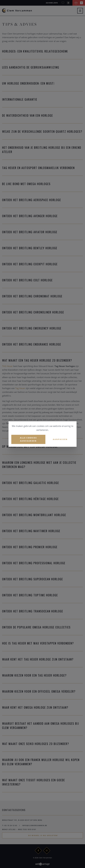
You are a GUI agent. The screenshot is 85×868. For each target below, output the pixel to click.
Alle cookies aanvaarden (28, 439)
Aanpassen (60, 439)
